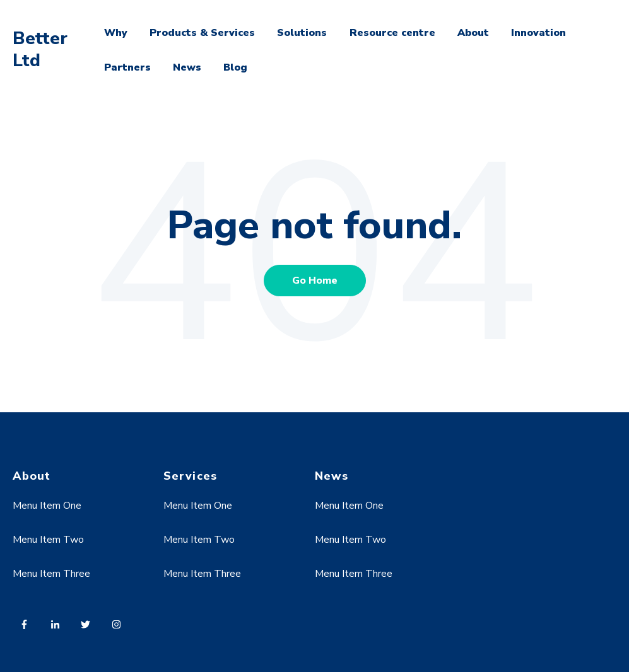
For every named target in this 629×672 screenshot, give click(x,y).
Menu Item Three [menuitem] (51, 574)
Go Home (315, 281)
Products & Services (202, 33)
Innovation (538, 33)
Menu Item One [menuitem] (47, 506)
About (473, 33)
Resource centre (392, 33)
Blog (235, 67)
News (187, 67)
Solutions (302, 33)
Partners (127, 67)
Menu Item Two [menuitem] (48, 540)
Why (116, 33)
